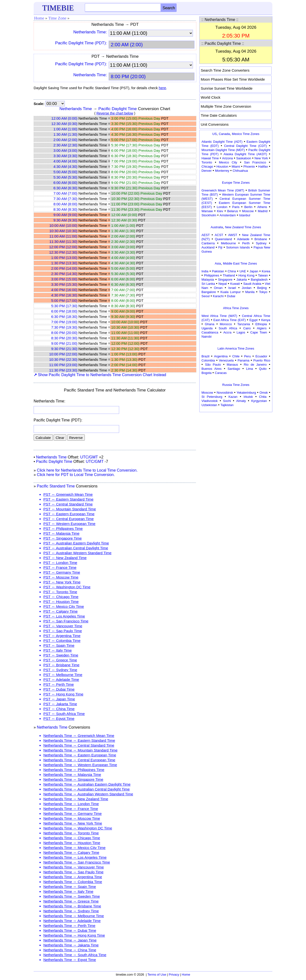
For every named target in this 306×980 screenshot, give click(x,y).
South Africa (228, 328)
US (215, 134)
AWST (233, 235)
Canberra (208, 243)
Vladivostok (210, 401)
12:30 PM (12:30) (63, 252)
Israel (232, 288)
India (205, 271)
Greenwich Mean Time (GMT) (223, 190)
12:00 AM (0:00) (64, 118)
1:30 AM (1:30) (65, 134)
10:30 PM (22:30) (63, 359)
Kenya (266, 320)
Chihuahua (240, 171)
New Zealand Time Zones (243, 227)
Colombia (208, 360)
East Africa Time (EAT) (230, 320)
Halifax (263, 167)
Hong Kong (247, 275)
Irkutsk (248, 397)
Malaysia (208, 280)
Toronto (207, 162)
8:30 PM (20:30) (64, 338)
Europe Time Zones (236, 183)
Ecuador (261, 356)
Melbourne (228, 243)
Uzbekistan (209, 405)
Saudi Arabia (252, 284)
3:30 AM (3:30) (65, 156)
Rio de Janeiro (255, 365)
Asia (218, 263)
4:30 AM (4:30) (65, 167)
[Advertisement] (236, 444)
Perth (246, 243)
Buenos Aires (211, 369)
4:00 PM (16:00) (64, 290)
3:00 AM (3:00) (65, 150)
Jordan (247, 288)
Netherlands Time (76, 109)
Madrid (263, 211)
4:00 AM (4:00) (65, 161)
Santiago (234, 369)
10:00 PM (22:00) (63, 354)
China (232, 271)
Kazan (233, 397)
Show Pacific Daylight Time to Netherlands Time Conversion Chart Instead (100, 375)
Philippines (212, 275)
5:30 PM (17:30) (64, 306)
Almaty (241, 401)
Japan (254, 271)
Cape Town (259, 332)
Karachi (218, 296)
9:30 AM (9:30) (65, 220)
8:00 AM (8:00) (65, 204)
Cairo (247, 328)
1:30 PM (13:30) (64, 263)
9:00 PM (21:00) (64, 343)
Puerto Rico (262, 360)
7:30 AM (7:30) (65, 199)
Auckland (208, 247)
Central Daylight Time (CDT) (246, 146)
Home (39, 18)
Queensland (223, 239)
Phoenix (249, 167)
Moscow (248, 211)
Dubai (231, 296)
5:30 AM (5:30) (65, 177)
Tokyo (263, 292)
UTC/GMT (89, 457)
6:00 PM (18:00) (64, 311)
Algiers (262, 328)
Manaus (232, 365)
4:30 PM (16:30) (64, 295)
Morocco (226, 324)
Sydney (261, 243)
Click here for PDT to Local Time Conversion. (76, 475)
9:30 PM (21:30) (64, 349)
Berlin (248, 207)
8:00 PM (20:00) (64, 333)
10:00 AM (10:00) (63, 225)
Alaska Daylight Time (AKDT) (245, 154)
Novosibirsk (225, 393)
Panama (243, 360)
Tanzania (244, 324)
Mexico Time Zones (246, 134)
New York (261, 158)
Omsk (264, 393)
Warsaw (207, 211)
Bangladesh (259, 280)
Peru (247, 356)
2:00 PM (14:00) (64, 268)
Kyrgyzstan (259, 401)
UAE (243, 271)
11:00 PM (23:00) (63, 365)
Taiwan (263, 275)
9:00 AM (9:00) (65, 215)
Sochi (227, 401)
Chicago (207, 167)
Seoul (206, 296)
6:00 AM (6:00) (65, 183)
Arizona (228, 158)
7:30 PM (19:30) (64, 327)
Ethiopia (261, 324)
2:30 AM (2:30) (65, 145)
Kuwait (235, 284)
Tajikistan (227, 405)
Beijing (262, 288)
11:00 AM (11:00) (63, 236)
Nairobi (206, 337)
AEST (206, 235)
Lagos (241, 332)
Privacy (174, 975)
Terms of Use (157, 975)
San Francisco (255, 162)
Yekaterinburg (246, 393)
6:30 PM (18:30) (64, 317)
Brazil (206, 356)
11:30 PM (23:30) (63, 370)
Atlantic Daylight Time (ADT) (222, 142)
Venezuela (226, 360)
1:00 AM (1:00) (65, 129)
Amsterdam (228, 215)
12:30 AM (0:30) (64, 124)
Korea (266, 271)
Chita (263, 397)
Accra (227, 332)
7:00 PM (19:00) (64, 322)
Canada (224, 134)
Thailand (229, 275)
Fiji (220, 247)
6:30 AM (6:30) (65, 188)
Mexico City (228, 162)
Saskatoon (244, 158)
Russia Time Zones (236, 385)
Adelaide (243, 239)
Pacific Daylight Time (118, 109)
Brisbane (261, 239)
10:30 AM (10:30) (63, 231)
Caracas (221, 373)
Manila (250, 292)
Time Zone (57, 18)
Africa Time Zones (236, 308)
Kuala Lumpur (231, 292)
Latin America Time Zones (236, 348)
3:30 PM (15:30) (64, 284)
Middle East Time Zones (240, 263)
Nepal (223, 284)
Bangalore (209, 292)
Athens (262, 207)
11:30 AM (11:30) (63, 242)
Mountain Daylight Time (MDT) (223, 150)
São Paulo (213, 365)
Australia (217, 227)
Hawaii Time (210, 158)
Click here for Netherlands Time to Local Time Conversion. (87, 470)
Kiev (220, 211)
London (222, 207)
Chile (236, 356)
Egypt (253, 320)
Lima (249, 369)
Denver (207, 171)
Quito (263, 369)
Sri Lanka (208, 284)
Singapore (225, 280)
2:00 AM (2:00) (65, 140)
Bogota (206, 373)
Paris (236, 207)
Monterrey (222, 171)
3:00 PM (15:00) (64, 279)
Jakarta (242, 280)
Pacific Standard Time (56, 486)
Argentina (221, 356)
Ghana (210, 324)
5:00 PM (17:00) (64, 300)
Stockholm (209, 215)
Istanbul (245, 215)
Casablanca (210, 332)
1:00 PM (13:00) (64, 258)
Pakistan (218, 271)
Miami (236, 167)
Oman (218, 288)
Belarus (233, 211)
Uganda (207, 328)
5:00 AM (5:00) (65, 172)
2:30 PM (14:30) (64, 274)
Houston (222, 167)
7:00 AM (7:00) (65, 193)
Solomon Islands (238, 247)
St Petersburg (212, 397)
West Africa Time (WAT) (219, 316)
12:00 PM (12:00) (63, 247)
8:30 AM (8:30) (65, 209)
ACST (219, 235)
